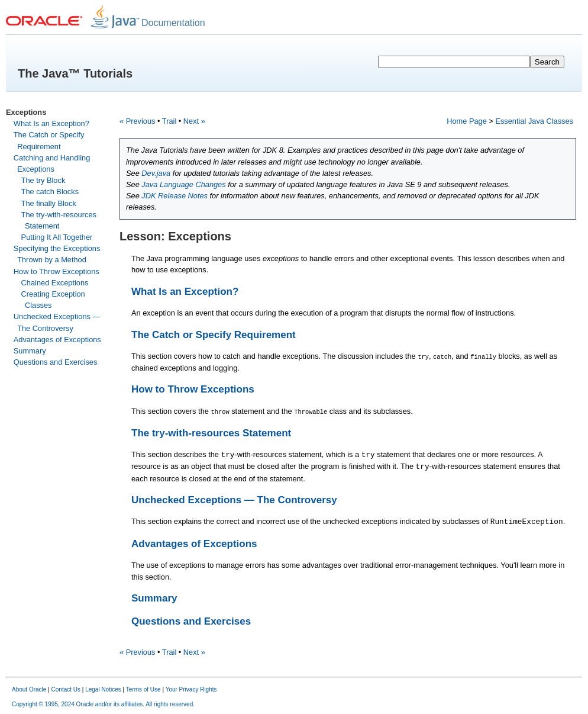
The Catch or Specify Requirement (214, 335)
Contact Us (66, 689)
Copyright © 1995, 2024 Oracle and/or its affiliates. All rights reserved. (103, 704)
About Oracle (29, 689)
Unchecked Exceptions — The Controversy (234, 499)
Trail (169, 121)
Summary (30, 351)
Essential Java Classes (534, 121)
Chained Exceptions (55, 283)
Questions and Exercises (56, 362)
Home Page (467, 121)
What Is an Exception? (51, 123)
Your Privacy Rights (191, 689)
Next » (194, 121)
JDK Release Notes (175, 196)
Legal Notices (103, 689)
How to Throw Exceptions (56, 271)
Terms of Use (143, 689)
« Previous (137, 121)
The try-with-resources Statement (211, 432)
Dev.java (156, 173)
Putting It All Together (57, 237)
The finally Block (49, 203)
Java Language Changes (183, 184)
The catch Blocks (50, 192)
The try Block (43, 180)
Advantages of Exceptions (57, 340)
